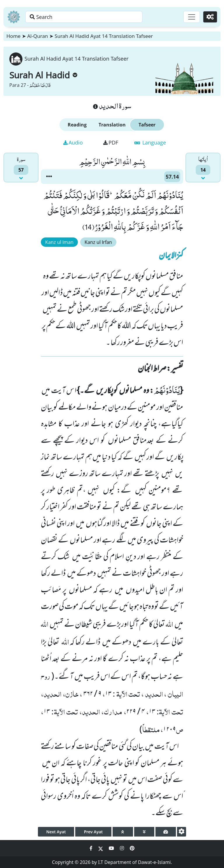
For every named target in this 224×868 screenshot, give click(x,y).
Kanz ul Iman (59, 242)
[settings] (182, 832)
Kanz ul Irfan (98, 242)
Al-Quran (37, 36)
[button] (49, 177)
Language (150, 142)
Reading (77, 125)
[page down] (144, 832)
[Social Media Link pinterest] (132, 848)
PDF (111, 142)
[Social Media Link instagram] (123, 848)
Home (13, 36)
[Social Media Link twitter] (101, 848)
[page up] (123, 832)
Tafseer (147, 125)
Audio (73, 142)
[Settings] (210, 17)
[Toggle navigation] (191, 17)
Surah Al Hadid (43, 75)
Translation (112, 125)
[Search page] (91, 17)
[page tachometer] (166, 832)
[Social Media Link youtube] (112, 848)
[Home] (14, 17)
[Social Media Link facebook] (92, 848)
